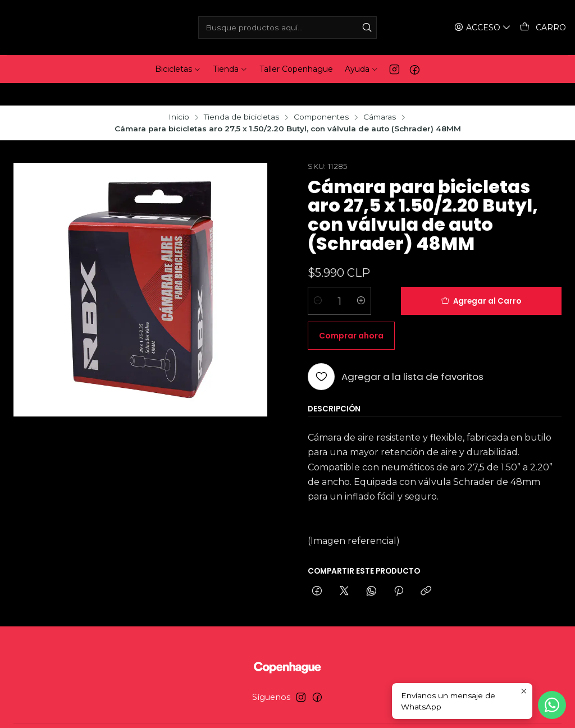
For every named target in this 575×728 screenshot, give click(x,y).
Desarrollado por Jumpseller (345, 709)
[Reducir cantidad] (318, 278)
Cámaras (380, 95)
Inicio (179, 95)
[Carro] (543, 28)
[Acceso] (484, 28)
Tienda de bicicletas (241, 95)
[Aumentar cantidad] (361, 278)
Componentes (321, 95)
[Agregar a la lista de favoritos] (396, 319)
